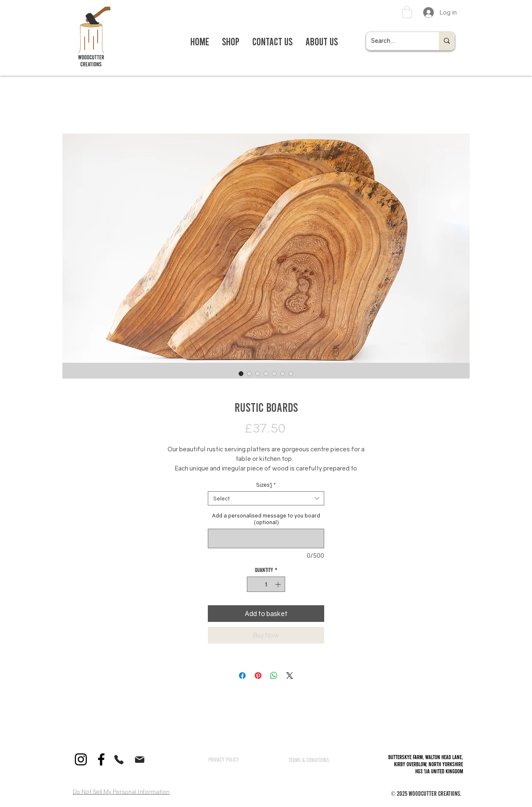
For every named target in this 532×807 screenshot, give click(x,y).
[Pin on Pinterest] (258, 676)
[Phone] (119, 760)
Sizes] (266, 485)
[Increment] (279, 584)
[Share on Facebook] (242, 676)
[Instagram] (81, 759)
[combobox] (266, 498)
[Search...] (396, 41)
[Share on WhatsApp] (274, 676)
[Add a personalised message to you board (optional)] (266, 538)
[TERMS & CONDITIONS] (309, 760)
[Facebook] (101, 759)
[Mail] (140, 760)
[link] (407, 12)
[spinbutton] (266, 584)
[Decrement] (253, 584)
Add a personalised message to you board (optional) (266, 519)
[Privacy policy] (224, 759)
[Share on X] (290, 676)
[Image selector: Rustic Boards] (241, 374)
